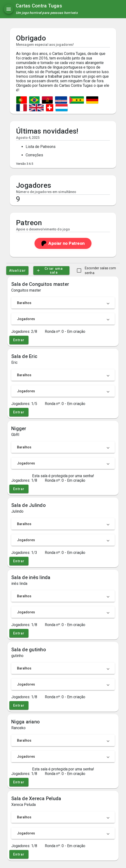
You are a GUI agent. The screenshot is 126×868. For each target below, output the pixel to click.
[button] (63, 303)
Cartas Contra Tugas (39, 6)
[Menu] (9, 9)
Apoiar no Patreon (63, 243)
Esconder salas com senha (100, 270)
